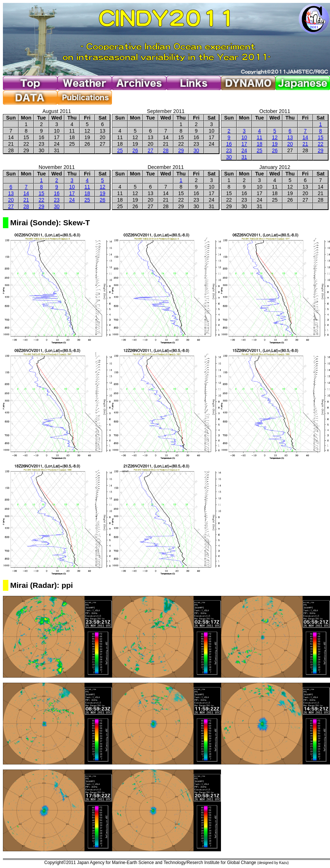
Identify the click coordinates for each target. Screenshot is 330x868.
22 (321, 144)
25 (120, 150)
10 (244, 137)
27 (150, 150)
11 (259, 137)
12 (275, 137)
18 (259, 144)
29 (181, 150)
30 (196, 150)
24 (244, 150)
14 (305, 137)
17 (244, 144)
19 (275, 144)
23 (229, 150)
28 (166, 150)
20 (290, 144)
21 (305, 144)
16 (229, 144)
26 (135, 150)
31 (244, 157)
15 (321, 137)
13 (290, 137)
